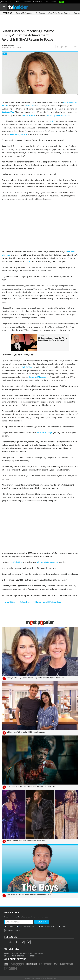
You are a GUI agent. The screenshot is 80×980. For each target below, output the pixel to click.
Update (24, 13)
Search (4, 2)
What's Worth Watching (27, 926)
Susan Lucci (30, 106)
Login (61, 2)
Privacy (7, 956)
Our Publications (15, 959)
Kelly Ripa (18, 562)
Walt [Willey (27, 367)
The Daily (10, 926)
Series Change (59, 13)
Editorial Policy (26, 953)
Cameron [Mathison (38, 377)
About (7, 953)
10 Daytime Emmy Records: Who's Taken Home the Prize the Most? (52, 339)
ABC (26, 134)
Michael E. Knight (45, 433)
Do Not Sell (31, 956)
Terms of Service (18, 956)
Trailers (54, 2)
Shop (12, 2)
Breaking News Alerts (48, 926)
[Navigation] (4, 7)
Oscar (28, 261)
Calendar (27, 2)
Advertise (15, 953)
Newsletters (38, 2)
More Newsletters (12, 931)
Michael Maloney (8, 45)
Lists (46, 2)
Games (19, 2)
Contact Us (39, 953)
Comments (74, 47)
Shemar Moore (28, 115)
